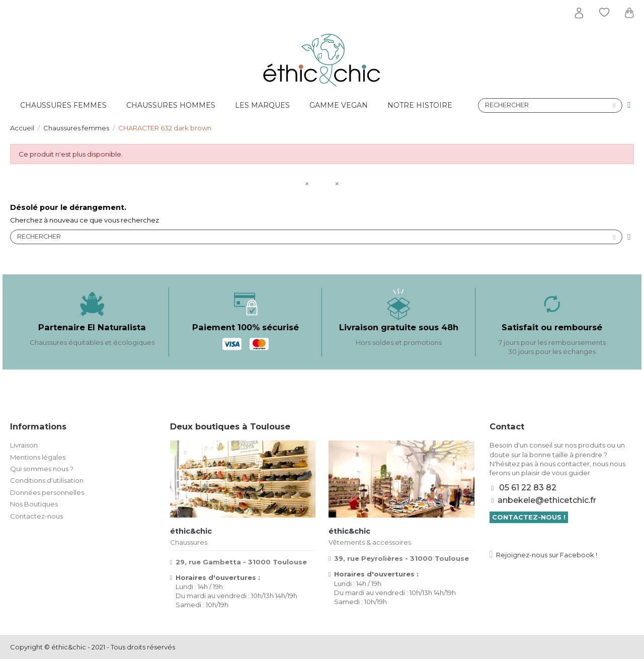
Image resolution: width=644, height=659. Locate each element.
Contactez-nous (36, 516)
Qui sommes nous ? (42, 469)
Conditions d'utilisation (47, 480)
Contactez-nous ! (529, 517)
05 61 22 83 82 (528, 488)
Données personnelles (47, 492)
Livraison (24, 445)
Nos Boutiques (34, 504)
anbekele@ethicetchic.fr (547, 500)
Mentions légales (38, 457)
